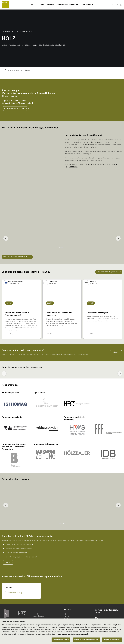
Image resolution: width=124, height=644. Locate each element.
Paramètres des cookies (61, 640)
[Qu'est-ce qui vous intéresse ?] (62, 70)
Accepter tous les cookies (112, 640)
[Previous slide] (6, 238)
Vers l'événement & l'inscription (14, 108)
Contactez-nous (12, 593)
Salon (66, 614)
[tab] (60, 248)
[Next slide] (120, 373)
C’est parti (115, 352)
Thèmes (66, 616)
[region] (62, 631)
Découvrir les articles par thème (108, 272)
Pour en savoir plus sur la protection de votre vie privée (70, 634)
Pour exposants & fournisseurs (68, 5)
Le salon (41, 5)
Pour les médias (87, 5)
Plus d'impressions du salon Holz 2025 (16, 257)
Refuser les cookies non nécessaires (86, 640)
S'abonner (7, 562)
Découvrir (51, 5)
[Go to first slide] (118, 238)
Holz (33, 5)
